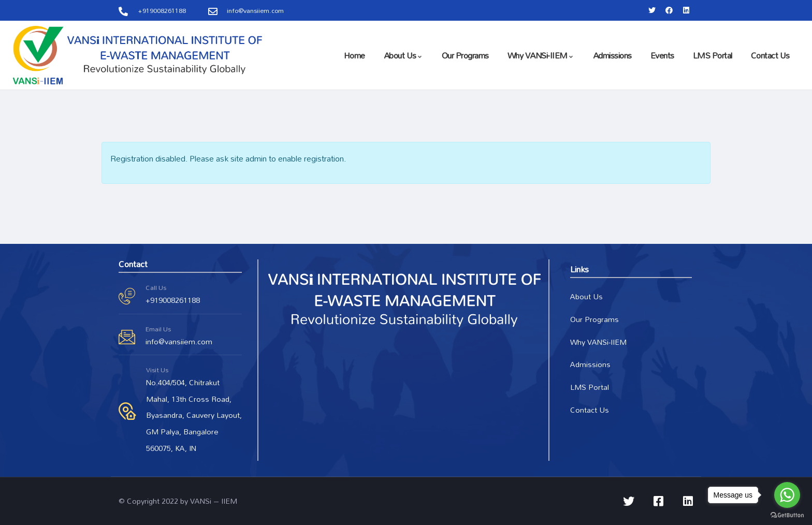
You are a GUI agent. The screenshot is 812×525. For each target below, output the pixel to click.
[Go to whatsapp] (787, 495)
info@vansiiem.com (179, 341)
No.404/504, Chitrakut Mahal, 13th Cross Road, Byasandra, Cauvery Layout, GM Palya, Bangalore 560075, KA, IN (194, 415)
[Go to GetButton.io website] (787, 515)
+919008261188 (173, 300)
